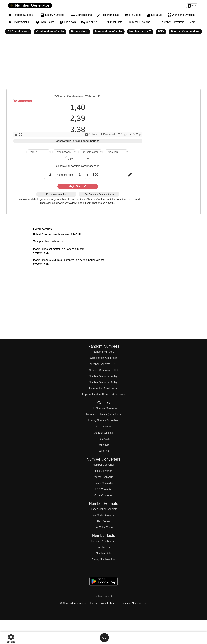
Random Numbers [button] (22, 15)
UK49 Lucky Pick (104, 427)
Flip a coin (68, 22)
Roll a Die (154, 15)
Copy (122, 135)
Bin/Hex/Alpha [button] (19, 22)
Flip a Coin (103, 439)
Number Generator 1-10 (103, 364)
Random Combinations (185, 31)
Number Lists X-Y (140, 31)
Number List (103, 547)
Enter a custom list (56, 194)
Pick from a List (108, 15)
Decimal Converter (103, 477)
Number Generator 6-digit (103, 382)
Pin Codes (133, 15)
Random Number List (103, 541)
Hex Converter (103, 471)
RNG (161, 31)
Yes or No (89, 22)
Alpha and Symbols (181, 15)
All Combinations (18, 31)
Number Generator (29, 6)
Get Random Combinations (99, 194)
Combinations (81, 15)
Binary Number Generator (103, 509)
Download (107, 135)
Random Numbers (103, 352)
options (11, 638)
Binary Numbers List (103, 559)
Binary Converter (103, 483)
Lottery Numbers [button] (53, 15)
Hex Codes (103, 521)
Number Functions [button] (140, 22)
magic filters (78, 186)
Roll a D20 (104, 451)
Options (91, 135)
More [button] (193, 22)
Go (104, 638)
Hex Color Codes (103, 527)
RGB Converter (103, 489)
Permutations (79, 31)
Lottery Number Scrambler (103, 420)
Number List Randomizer (104, 388)
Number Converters (171, 22)
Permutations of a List (109, 31)
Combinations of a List (50, 31)
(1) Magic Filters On (23, 101)
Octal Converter (103, 495)
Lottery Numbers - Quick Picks (103, 414)
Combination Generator (103, 358)
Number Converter (103, 465)
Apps (192, 6)
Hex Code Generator (103, 515)
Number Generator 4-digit (103, 376)
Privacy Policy (98, 603)
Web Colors (45, 22)
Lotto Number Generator (103, 408)
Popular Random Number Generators (103, 395)
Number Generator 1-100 (104, 370)
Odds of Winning (103, 433)
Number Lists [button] (113, 22)
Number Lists (103, 553)
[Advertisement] (103, 64)
